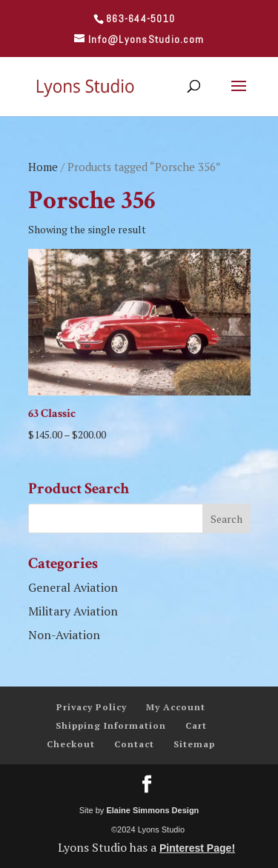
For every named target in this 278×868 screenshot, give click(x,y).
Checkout (71, 744)
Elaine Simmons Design (152, 810)
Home (43, 167)
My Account (176, 707)
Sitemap (194, 744)
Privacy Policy (92, 707)
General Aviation (73, 587)
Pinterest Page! (197, 848)
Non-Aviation (64, 635)
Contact (134, 744)
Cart (196, 725)
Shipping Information (111, 725)
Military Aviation (73, 611)
